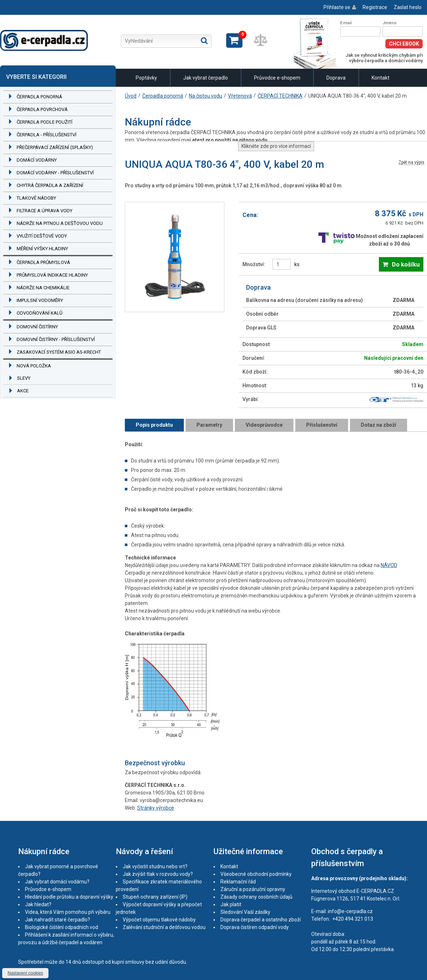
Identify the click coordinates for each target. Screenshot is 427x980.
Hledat (204, 41)
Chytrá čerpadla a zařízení (50, 185)
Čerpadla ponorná (39, 97)
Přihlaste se (337, 7)
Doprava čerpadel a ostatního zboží (261, 920)
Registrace (375, 7)
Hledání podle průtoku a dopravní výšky (69, 897)
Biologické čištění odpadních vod (62, 927)
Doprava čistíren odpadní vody (255, 927)
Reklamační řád (238, 882)
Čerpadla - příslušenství (46, 135)
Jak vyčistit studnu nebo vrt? (155, 866)
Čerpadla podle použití (45, 122)
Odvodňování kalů (39, 313)
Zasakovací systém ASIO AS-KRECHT (59, 352)
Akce (23, 391)
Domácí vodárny (37, 160)
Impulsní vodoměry (40, 300)
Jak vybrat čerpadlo (206, 78)
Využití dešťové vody (42, 236)
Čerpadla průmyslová (43, 262)
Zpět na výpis (411, 163)
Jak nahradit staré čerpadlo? (58, 920)
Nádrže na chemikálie (43, 288)
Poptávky (146, 78)
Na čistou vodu (206, 96)
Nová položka (34, 366)
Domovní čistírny (37, 327)
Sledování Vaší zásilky (245, 912)
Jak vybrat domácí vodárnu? (57, 882)
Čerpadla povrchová (42, 109)
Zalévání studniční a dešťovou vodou (164, 927)
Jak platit (231, 904)
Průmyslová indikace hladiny (52, 275)
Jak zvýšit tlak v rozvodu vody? (158, 874)
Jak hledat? (38, 904)
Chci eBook (404, 44)
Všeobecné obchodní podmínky (256, 874)
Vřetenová (240, 96)
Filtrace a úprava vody (45, 211)
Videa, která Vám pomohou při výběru (68, 912)
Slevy (24, 378)
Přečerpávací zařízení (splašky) (55, 147)
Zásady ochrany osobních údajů (256, 897)
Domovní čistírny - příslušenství (56, 339)
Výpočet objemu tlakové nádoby (159, 920)
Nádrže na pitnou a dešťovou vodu (60, 223)
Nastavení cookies (25, 973)
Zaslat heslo (408, 7)
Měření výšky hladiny (42, 249)
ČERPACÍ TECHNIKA (280, 96)
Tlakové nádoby (36, 198)
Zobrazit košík (234, 41)
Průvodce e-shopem (277, 78)
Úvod (131, 96)
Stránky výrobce (156, 808)
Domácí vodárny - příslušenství (55, 173)
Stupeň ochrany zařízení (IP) (155, 897)
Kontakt (381, 78)
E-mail (346, 23)
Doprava (336, 78)
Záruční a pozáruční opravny (253, 889)
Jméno (390, 23)
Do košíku (406, 264)
